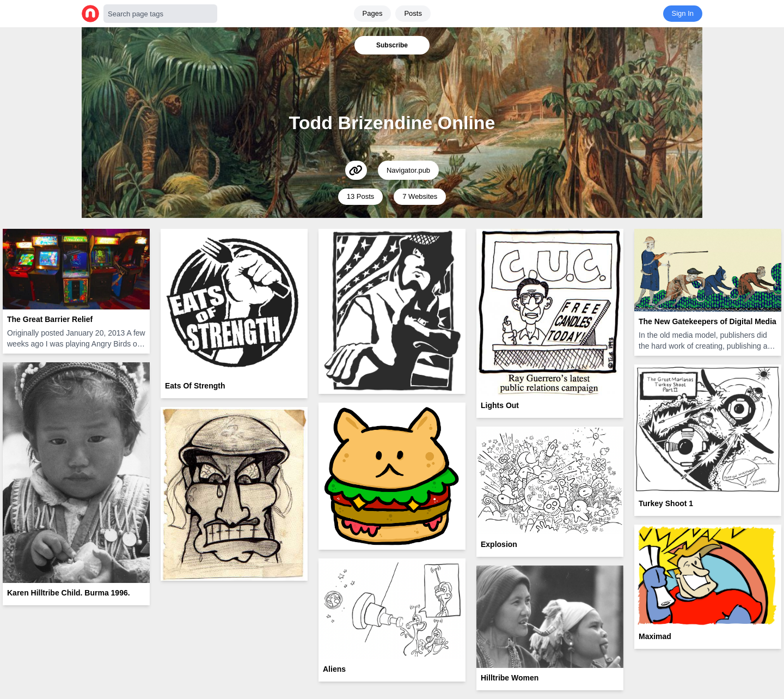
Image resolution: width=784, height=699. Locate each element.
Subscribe (392, 45)
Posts (413, 13)
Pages (373, 13)
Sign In (683, 13)
